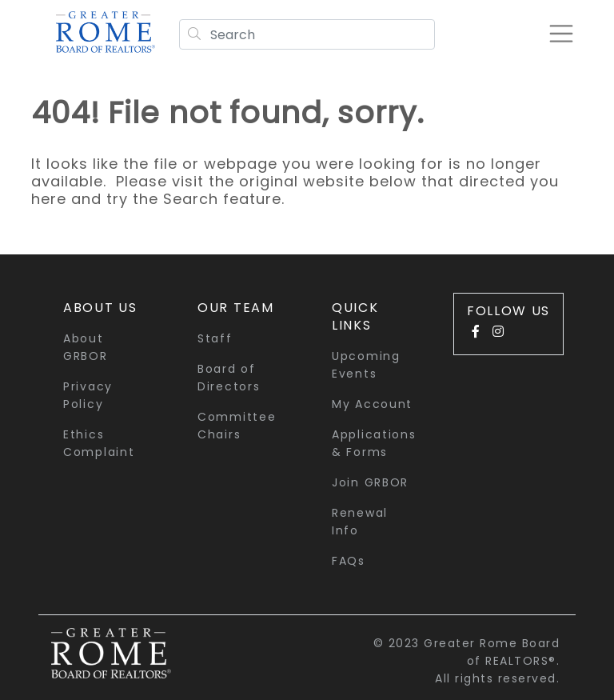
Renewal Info (360, 522)
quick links (355, 316)
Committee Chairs (237, 426)
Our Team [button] (236, 308)
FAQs (349, 561)
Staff (215, 338)
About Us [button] (100, 308)
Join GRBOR (370, 482)
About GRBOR (86, 347)
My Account (372, 404)
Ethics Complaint (99, 443)
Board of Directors (229, 378)
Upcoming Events (366, 365)
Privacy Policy (88, 395)
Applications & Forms (374, 443)
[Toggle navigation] (561, 34)
